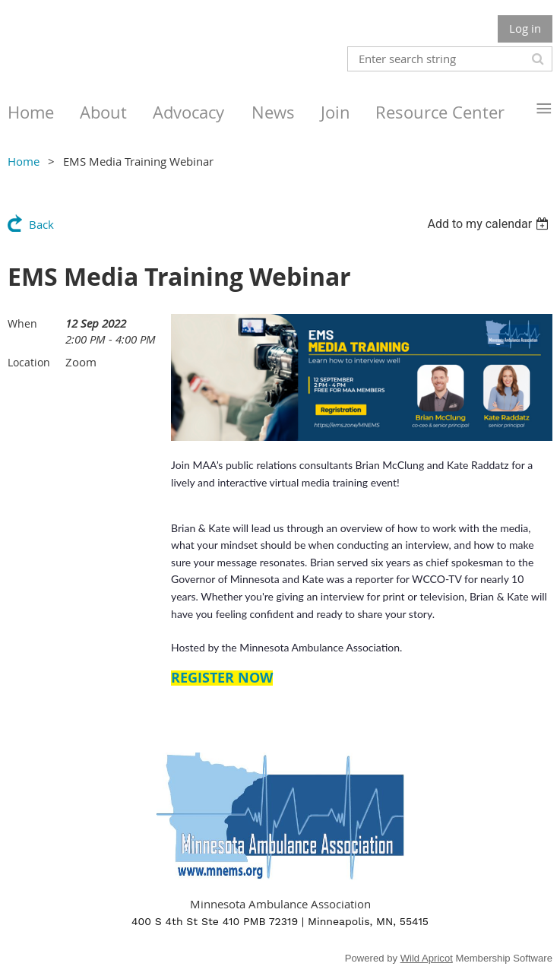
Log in (525, 28)
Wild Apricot (427, 958)
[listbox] (490, 224)
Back (41, 224)
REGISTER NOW (222, 678)
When (22, 323)
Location (29, 362)
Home (24, 161)
